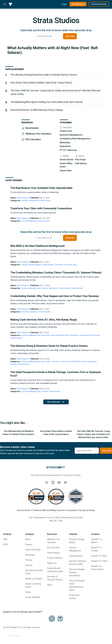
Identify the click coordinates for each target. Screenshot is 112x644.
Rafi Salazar (81, 163)
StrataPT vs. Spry (99, 556)
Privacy (29, 560)
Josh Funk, (56, 362)
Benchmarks (32, 128)
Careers (29, 544)
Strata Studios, (48, 265)
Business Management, (31, 288)
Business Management (71, 135)
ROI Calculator (33, 139)
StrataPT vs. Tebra (99, 561)
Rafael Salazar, (35, 265)
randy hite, (84, 335)
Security (29, 565)
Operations (65, 146)
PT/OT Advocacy (68, 150)
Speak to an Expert (34, 579)
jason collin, (46, 362)
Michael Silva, (63, 335)
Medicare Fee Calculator (39, 134)
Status (28, 592)
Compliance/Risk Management (75, 139)
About (28, 539)
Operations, (34, 200)
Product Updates (55, 558)
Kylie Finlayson (23, 198)
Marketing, (33, 221)
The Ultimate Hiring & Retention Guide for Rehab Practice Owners (44, 75)
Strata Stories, (64, 288)
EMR (5, 539)
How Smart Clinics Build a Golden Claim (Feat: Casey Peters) (41, 83)
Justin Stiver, (66, 362)
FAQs (50, 585)
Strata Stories (67, 159)
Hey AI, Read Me (33, 597)
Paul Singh (80, 159)
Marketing (65, 142)
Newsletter (30, 555)
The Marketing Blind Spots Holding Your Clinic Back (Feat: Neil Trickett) (47, 102)
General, (25, 200)
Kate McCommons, (79, 362)
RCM (5, 544)
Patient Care (66, 131)
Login (64, 4)
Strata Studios (45, 200)
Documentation (76, 556)
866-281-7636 (56, 521)
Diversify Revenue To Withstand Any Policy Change (37, 110)
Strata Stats (66, 170)
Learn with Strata (33, 550)
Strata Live (52, 563)
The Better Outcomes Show (66, 265)
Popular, (14, 364)
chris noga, (46, 335)
